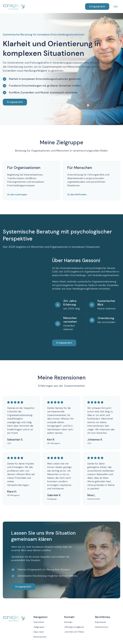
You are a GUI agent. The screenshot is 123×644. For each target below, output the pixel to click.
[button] (115, 7)
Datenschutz (102, 627)
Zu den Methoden (77, 194)
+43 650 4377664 (74, 632)
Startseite (39, 622)
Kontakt (68, 622)
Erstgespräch (97, 6)
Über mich (39, 632)
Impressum (101, 622)
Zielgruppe (39, 627)
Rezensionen (40, 637)
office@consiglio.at (74, 627)
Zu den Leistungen (17, 194)
